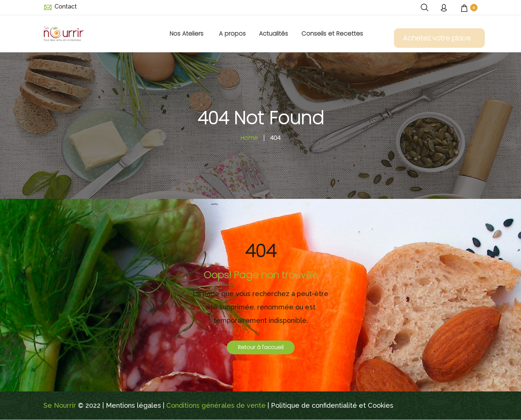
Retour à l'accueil (261, 347)
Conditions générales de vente (216, 405)
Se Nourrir (60, 405)
